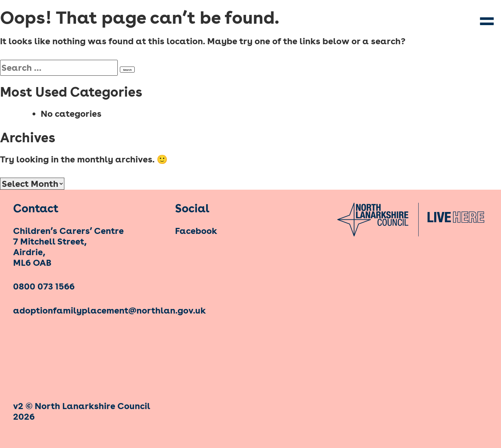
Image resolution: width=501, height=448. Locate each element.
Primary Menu (487, 21)
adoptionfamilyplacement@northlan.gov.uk (88, 310)
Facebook (196, 231)
